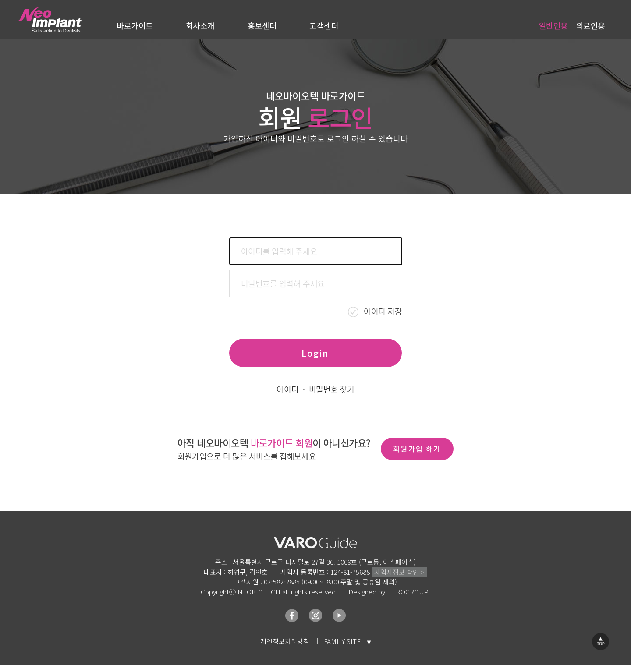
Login (315, 353)
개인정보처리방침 (285, 641)
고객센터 (324, 25)
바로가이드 (135, 25)
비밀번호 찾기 (332, 389)
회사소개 (200, 25)
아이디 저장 (383, 311)
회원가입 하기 (417, 449)
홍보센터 (262, 25)
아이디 (287, 389)
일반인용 (553, 25)
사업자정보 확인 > (399, 572)
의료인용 (591, 25)
